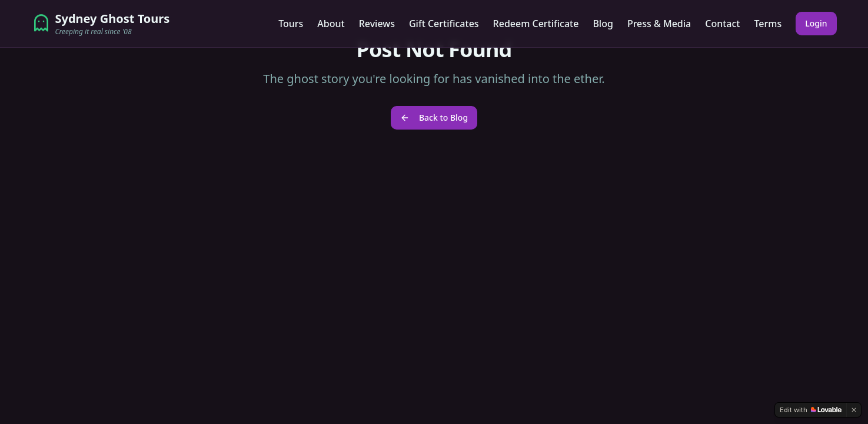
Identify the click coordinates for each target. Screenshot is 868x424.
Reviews (377, 24)
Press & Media (659, 24)
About (331, 24)
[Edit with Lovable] (811, 410)
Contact (722, 24)
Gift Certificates (444, 24)
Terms (768, 24)
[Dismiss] (854, 410)
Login (816, 23)
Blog (603, 24)
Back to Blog (434, 117)
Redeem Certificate (536, 24)
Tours (291, 24)
